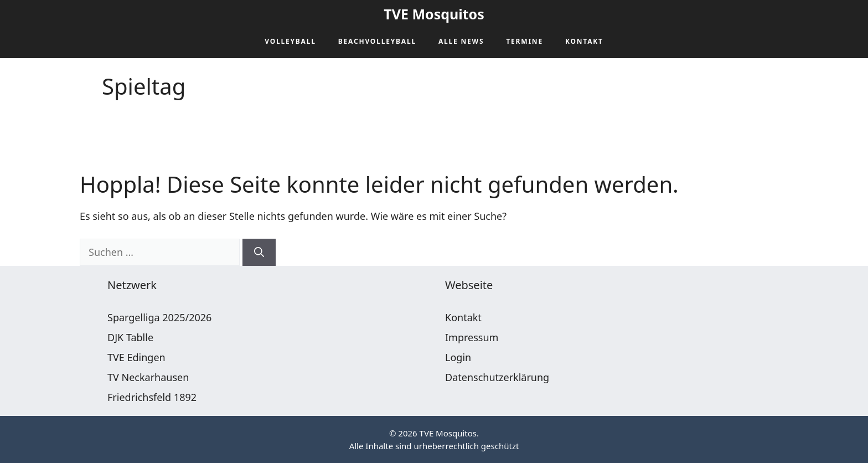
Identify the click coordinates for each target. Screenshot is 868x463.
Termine (525, 41)
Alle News (461, 41)
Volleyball (290, 41)
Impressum (472, 337)
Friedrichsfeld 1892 (152, 397)
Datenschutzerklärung (497, 377)
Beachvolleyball (377, 41)
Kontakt (584, 41)
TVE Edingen (136, 357)
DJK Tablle (130, 337)
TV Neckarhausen (148, 377)
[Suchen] (259, 252)
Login (458, 357)
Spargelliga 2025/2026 (159, 317)
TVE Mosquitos (434, 14)
